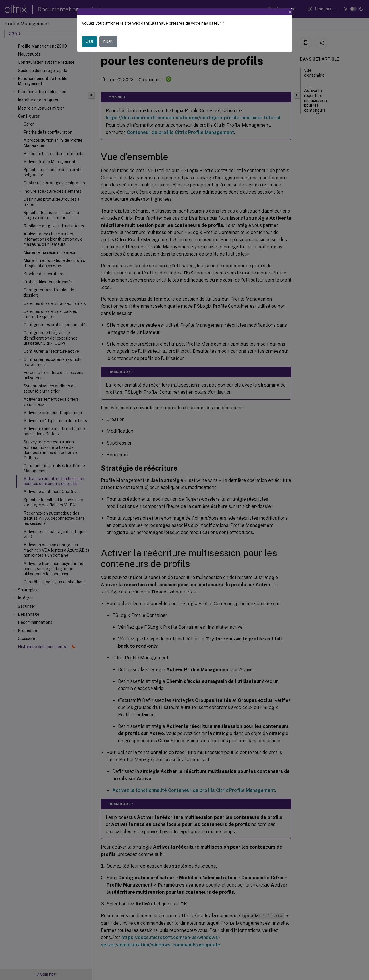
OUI (89, 41)
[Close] (290, 12)
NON (108, 41)
